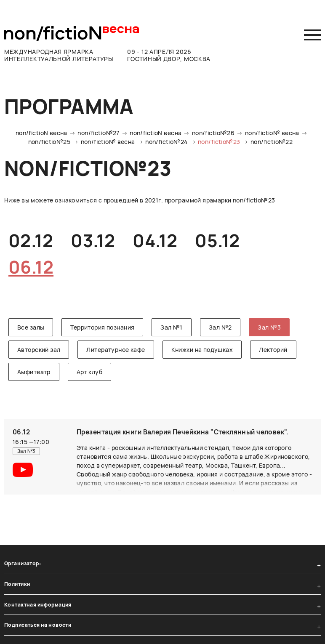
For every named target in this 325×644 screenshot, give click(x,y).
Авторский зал (39, 350)
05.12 (217, 240)
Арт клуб (89, 372)
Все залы (31, 327)
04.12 (155, 240)
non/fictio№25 (49, 142)
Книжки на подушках (202, 350)
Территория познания (102, 327)
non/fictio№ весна (272, 133)
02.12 (31, 240)
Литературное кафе (116, 350)
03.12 (93, 240)
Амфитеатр (34, 372)
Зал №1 (172, 327)
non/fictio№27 (98, 133)
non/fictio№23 (219, 142)
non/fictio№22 (272, 142)
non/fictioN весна (41, 133)
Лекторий (273, 350)
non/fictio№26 (213, 133)
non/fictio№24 (166, 142)
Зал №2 (220, 327)
